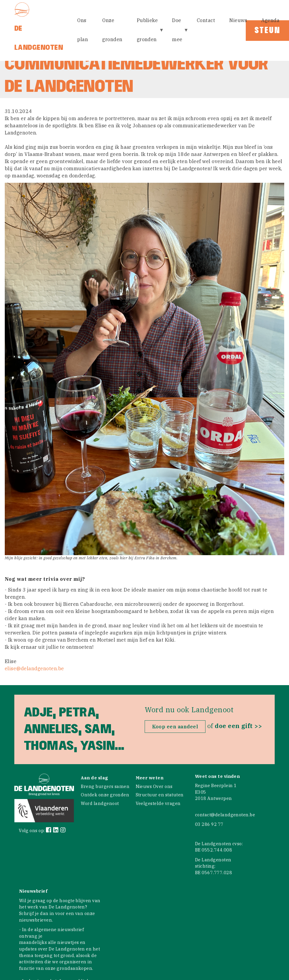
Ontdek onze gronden (105, 795)
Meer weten (150, 778)
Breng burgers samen (105, 786)
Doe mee (178, 34)
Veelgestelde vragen (158, 803)
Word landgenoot (100, 803)
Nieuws (238, 20)
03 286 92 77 (209, 824)
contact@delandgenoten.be (225, 815)
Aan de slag (94, 778)
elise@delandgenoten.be (34, 668)
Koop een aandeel (175, 727)
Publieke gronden (148, 34)
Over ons (163, 786)
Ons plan (83, 30)
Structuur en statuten (160, 795)
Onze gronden (112, 30)
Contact (206, 20)
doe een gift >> (238, 726)
